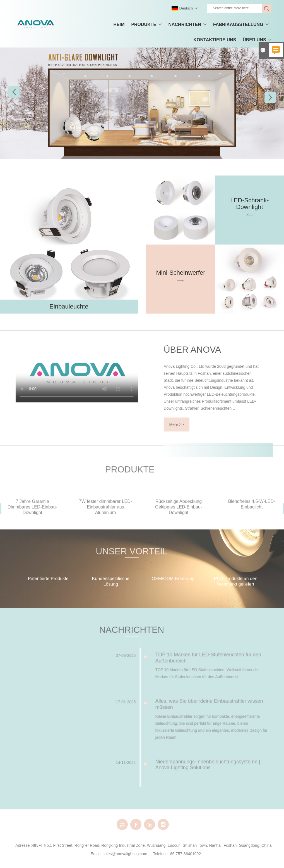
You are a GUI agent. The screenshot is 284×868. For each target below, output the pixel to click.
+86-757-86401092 (184, 854)
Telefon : (161, 854)
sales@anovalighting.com (125, 854)
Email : (97, 854)
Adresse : (24, 845)
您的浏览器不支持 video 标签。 (63, 373)
